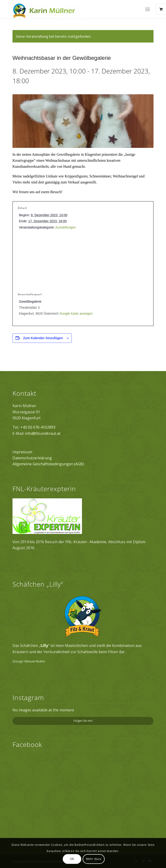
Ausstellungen (66, 227)
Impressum (22, 452)
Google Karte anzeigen (76, 314)
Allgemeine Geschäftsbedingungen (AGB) (48, 464)
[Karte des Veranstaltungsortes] (83, 263)
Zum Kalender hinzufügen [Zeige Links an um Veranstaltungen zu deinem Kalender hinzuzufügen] (43, 338)
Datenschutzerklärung (32, 458)
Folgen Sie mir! (83, 721)
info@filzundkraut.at (43, 433)
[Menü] (148, 9)
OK (72, 859)
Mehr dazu (94, 859)
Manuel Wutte (34, 661)
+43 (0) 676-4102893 (38, 427)
